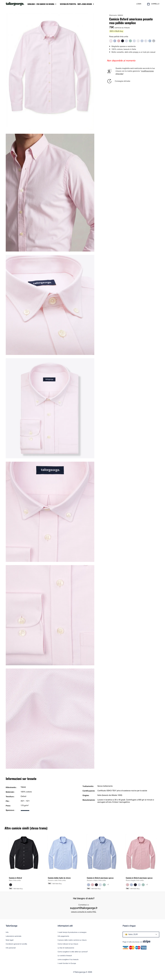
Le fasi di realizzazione (66, 948)
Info (7, 932)
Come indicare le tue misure (68, 944)
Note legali (10, 940)
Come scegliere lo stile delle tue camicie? (73, 952)
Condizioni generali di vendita (16, 944)
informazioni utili (65, 926)
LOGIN (139, 4)
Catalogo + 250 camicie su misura (41, 4)
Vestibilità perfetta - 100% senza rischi (76, 4)
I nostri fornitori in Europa (67, 963)
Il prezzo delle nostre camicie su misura (72, 940)
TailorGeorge (12, 926)
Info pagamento (63, 936)
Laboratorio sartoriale (14, 936)
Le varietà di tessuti (65, 956)
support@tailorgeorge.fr (84, 908)
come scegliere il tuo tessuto (68, 960)
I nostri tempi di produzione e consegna (72, 932)
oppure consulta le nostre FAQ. (84, 912)
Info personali (11, 948)
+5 (108, 885)
